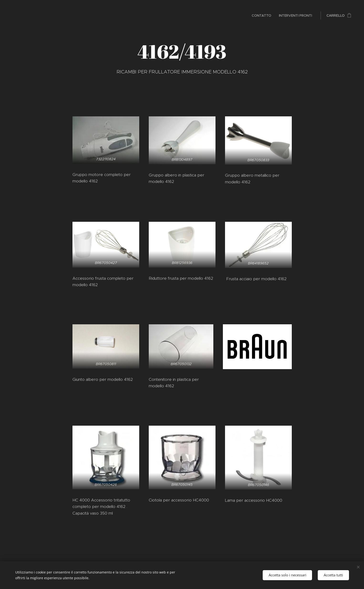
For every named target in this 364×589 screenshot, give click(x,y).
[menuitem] (263, 15)
